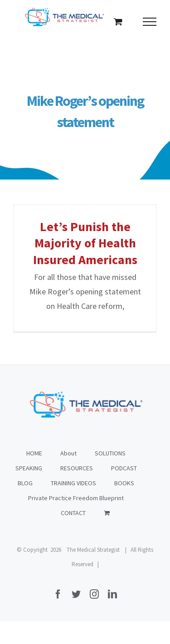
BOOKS (124, 483)
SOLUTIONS (110, 453)
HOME (34, 453)
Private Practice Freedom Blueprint (76, 498)
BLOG (25, 483)
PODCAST (124, 468)
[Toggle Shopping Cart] (118, 21)
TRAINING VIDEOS (73, 483)
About (68, 453)
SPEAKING (29, 468)
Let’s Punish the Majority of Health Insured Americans (85, 243)
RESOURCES (77, 468)
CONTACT (73, 513)
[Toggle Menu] (150, 22)
